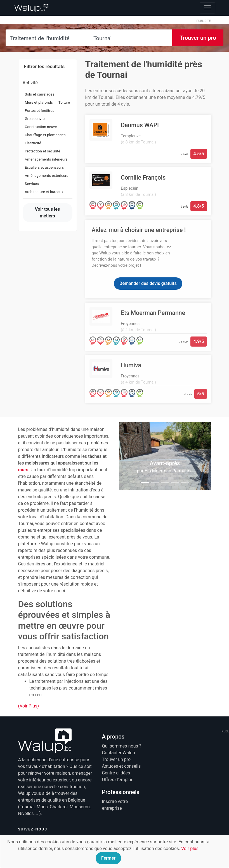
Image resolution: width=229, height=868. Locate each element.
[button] (126, 456)
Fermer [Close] (108, 858)
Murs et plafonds (39, 102)
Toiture (64, 102)
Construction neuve (41, 127)
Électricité (33, 143)
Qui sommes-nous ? (122, 746)
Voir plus (190, 849)
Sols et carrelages (40, 94)
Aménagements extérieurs (47, 176)
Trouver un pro (198, 38)
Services (32, 184)
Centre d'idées (116, 773)
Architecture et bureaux (44, 192)
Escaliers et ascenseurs (44, 167)
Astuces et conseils (121, 766)
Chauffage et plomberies (45, 135)
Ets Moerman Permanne (169, 471)
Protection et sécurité (43, 151)
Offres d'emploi (117, 780)
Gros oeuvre (35, 119)
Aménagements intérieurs (46, 159)
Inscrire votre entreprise (115, 805)
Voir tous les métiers (47, 213)
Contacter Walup (119, 753)
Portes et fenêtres (40, 111)
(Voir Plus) (29, 706)
